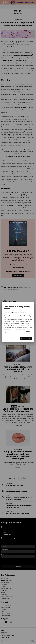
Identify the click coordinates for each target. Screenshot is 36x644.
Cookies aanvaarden (26, 339)
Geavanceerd (14, 339)
